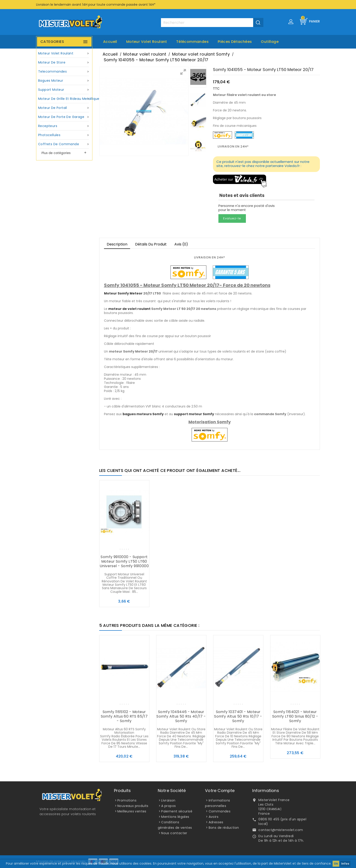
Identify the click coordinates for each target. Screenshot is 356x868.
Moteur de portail (64, 108)
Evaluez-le (232, 218)
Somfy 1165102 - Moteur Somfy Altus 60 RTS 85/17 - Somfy (124, 716)
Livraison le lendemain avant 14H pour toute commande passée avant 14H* (96, 5)
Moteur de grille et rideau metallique (65, 99)
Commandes (220, 811)
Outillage (270, 42)
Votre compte (220, 791)
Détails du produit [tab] (151, 244)
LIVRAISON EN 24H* (233, 146)
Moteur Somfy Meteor (123, 293)
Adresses (216, 822)
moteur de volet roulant (129, 309)
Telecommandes (64, 72)
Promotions (127, 800)
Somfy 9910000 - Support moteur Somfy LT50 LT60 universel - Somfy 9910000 (124, 561)
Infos (345, 864)
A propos (168, 806)
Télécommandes (192, 42)
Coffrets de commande (64, 144)
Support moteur (64, 90)
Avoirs (214, 817)
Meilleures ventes (132, 811)
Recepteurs (64, 126)
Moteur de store (64, 63)
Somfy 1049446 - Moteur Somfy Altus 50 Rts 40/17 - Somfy (181, 716)
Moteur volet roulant (147, 42)
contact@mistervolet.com (281, 830)
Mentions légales (175, 817)
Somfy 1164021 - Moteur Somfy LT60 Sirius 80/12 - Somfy (295, 716)
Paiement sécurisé (177, 811)
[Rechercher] (212, 23)
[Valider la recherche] (258, 22)
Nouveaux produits (133, 806)
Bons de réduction (224, 828)
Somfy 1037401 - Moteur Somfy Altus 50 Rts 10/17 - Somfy (238, 716)
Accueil (110, 42)
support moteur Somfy (194, 414)
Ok (336, 864)
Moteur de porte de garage (64, 117)
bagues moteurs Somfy (143, 414)
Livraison (168, 800)
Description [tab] (117, 244)
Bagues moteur (64, 81)
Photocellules (64, 135)
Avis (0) (181, 244)
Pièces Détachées (235, 42)
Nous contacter (174, 833)
